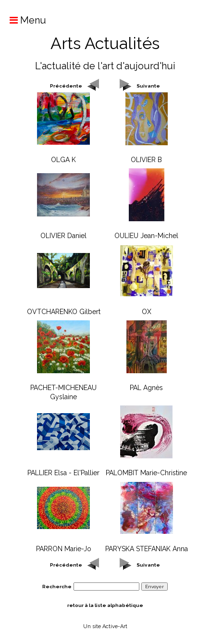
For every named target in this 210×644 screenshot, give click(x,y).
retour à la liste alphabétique (105, 605)
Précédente (66, 86)
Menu (23, 20)
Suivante (148, 86)
